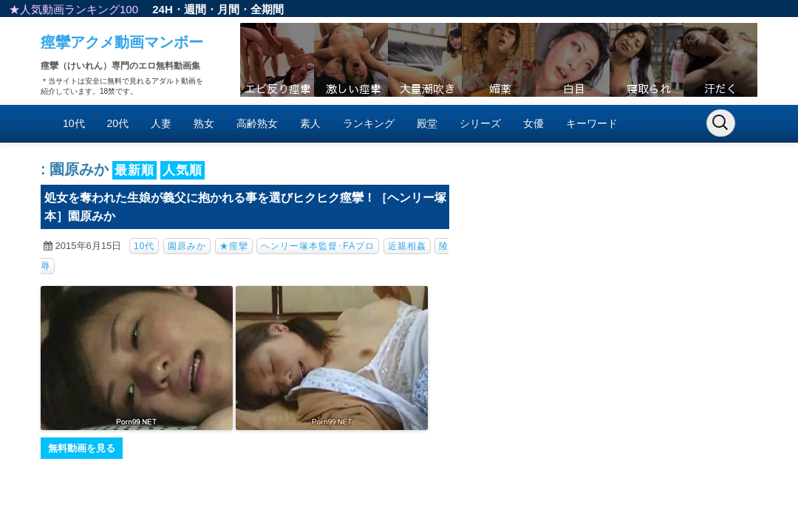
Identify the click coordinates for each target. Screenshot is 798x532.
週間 (195, 9)
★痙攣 (234, 246)
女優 (533, 123)
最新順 (134, 170)
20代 (118, 123)
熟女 (204, 123)
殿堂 (427, 123)
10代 (74, 123)
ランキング (369, 123)
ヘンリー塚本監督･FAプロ (318, 246)
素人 (310, 123)
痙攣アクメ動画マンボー (122, 42)
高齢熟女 (257, 123)
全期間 (267, 9)
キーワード (592, 123)
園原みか (187, 246)
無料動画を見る (82, 448)
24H (163, 9)
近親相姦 (407, 246)
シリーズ (480, 123)
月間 (228, 9)
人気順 (183, 170)
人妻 (161, 123)
